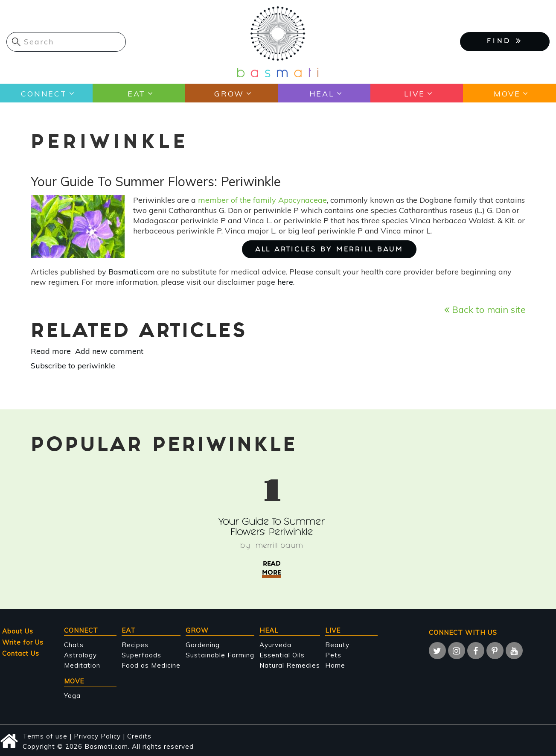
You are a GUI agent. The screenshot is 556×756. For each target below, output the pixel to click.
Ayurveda (275, 645)
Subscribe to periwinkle (73, 366)
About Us (18, 631)
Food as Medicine (151, 665)
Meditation (82, 665)
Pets (333, 655)
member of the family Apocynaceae (262, 200)
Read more (51, 351)
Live (414, 93)
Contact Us (21, 653)
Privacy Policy (97, 736)
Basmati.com (132, 272)
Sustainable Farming (220, 655)
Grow (229, 93)
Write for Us (23, 642)
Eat (136, 93)
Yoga (72, 696)
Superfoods (141, 655)
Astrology (80, 655)
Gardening (203, 645)
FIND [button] (505, 41)
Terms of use (45, 736)
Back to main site (485, 309)
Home (335, 665)
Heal (322, 93)
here (285, 282)
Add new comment (109, 351)
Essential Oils (282, 655)
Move (507, 93)
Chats (74, 645)
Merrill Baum (279, 546)
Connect (44, 93)
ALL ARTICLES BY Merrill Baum (329, 250)
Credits (139, 736)
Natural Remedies (290, 665)
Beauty (337, 645)
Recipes (135, 645)
